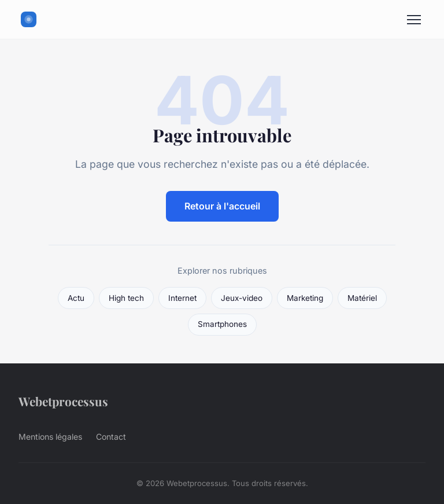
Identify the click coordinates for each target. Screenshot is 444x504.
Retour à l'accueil (222, 206)
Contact (111, 437)
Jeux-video (242, 298)
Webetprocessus (63, 401)
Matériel (362, 298)
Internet (182, 298)
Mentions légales (50, 437)
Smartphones (222, 324)
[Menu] (414, 20)
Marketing (305, 298)
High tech (126, 298)
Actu (76, 298)
